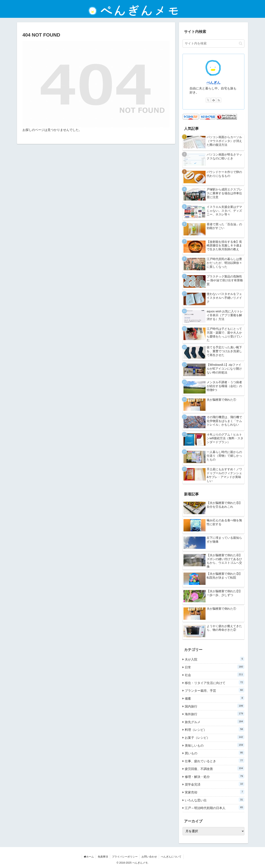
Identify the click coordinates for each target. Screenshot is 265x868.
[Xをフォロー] (208, 100)
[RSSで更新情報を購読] (219, 100)
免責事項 (103, 857)
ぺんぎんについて (171, 857)
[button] (241, 43)
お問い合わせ (149, 857)
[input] (213, 44)
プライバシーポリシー (125, 857)
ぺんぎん (213, 83)
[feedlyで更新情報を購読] (213, 100)
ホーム (89, 857)
